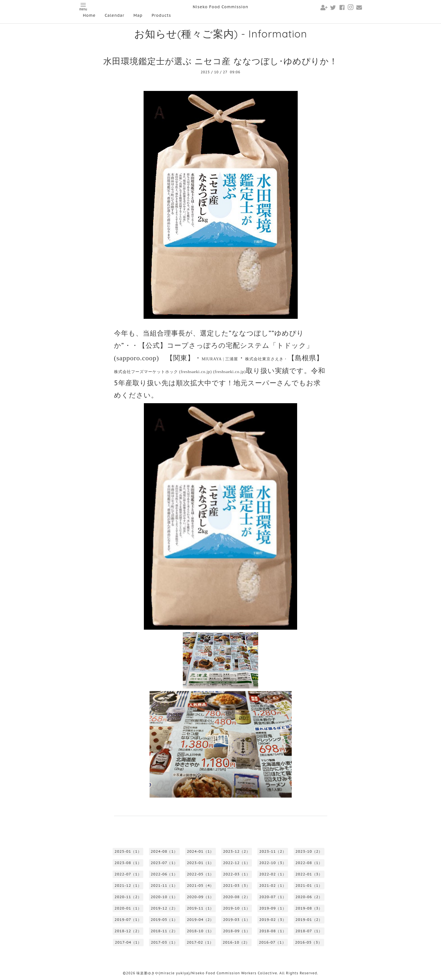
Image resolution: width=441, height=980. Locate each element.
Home (89, 15)
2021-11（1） (164, 886)
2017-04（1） (128, 942)
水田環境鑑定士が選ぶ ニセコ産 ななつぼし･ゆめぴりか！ (220, 61)
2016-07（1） (273, 942)
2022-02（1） (273, 874)
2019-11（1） (200, 908)
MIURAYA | (220, 359)
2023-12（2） (237, 851)
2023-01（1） (200, 863)
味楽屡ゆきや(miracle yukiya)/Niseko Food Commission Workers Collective (207, 973)
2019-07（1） (128, 920)
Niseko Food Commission (220, 7)
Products (161, 15)
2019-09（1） (273, 908)
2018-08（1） (273, 931)
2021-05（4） (200, 886)
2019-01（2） (309, 920)
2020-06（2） (309, 897)
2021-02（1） (273, 886)
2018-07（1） (309, 931)
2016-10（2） (236, 942)
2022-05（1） (200, 874)
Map (138, 15)
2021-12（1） (128, 886)
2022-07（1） (128, 874)
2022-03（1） (237, 874)
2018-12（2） (128, 931)
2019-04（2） (200, 920)
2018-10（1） (200, 931)
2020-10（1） (164, 897)
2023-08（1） (128, 863)
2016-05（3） (309, 942)
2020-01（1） (128, 908)
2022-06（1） (164, 874)
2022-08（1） (309, 863)
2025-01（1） (128, 851)
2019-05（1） (164, 920)
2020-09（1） (200, 897)
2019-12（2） (164, 908)
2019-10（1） (237, 908)
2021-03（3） (237, 886)
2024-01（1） (200, 851)
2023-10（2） (309, 851)
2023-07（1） (164, 863)
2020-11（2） (128, 897)
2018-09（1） (237, 931)
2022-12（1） (237, 863)
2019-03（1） (237, 920)
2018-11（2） (164, 931)
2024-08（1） (164, 851)
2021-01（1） (309, 886)
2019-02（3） (273, 920)
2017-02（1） (200, 942)
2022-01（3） (309, 874)
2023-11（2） (273, 851)
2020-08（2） (237, 897)
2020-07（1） (273, 897)
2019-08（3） (309, 908)
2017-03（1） (164, 942)
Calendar (114, 15)
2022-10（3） (273, 863)
